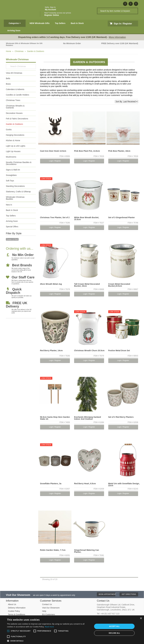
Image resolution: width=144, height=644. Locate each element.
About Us (12, 604)
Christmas (19, 51)
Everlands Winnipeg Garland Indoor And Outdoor (87, 418)
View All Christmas (14, 73)
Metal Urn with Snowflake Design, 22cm (124, 485)
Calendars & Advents (15, 89)
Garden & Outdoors (36, 51)
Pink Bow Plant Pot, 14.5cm (87, 151)
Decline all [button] (114, 633)
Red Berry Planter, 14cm (51, 350)
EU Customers (49, 614)
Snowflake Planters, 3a (51, 484)
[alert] (72, 630)
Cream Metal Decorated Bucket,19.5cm (119, 285)
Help (44, 611)
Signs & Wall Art (13, 170)
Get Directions (129, 594)
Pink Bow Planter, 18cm (119, 151)
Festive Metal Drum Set (119, 350)
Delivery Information (17, 608)
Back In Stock (77, 23)
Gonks (9, 130)
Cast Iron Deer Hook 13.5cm (53, 151)
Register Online (58, 14)
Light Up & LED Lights (16, 146)
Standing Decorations (15, 186)
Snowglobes (11, 175)
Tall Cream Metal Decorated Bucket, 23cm (87, 285)
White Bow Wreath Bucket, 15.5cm (87, 218)
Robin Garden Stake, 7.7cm (53, 550)
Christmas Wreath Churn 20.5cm (89, 350)
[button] (49, 641)
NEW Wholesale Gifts (40, 23)
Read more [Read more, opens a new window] (49, 627)
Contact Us (47, 604)
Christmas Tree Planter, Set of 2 (55, 217)
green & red (12, 239)
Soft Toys (10, 181)
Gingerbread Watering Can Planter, (87, 551)
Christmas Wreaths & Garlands (15, 107)
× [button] (141, 618)
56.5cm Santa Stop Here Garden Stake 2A (55, 418)
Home (9, 51)
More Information (117, 37)
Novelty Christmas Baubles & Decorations (19, 163)
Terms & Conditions (17, 614)
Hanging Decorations (15, 135)
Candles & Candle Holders (18, 95)
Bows (8, 84)
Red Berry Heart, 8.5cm (85, 484)
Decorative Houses (14, 113)
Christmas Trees (13, 100)
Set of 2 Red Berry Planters (121, 417)
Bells (8, 78)
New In (9, 205)
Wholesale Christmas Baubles (15, 198)
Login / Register (55, 161)
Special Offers (12, 227)
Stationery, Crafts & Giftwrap (18, 192)
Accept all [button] (114, 626)
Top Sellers (60, 23)
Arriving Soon (14, 31)
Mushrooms (11, 157)
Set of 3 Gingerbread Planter (122, 217)
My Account (51, 8)
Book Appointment (107, 594)
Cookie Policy (14, 611)
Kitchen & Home (13, 140)
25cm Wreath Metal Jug (51, 284)
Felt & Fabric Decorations (17, 119)
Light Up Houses (13, 151)
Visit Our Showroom (51, 608)
